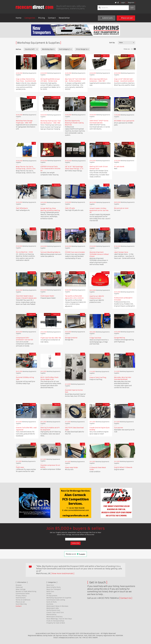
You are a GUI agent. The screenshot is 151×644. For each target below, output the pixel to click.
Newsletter (64, 18)
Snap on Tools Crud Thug (98, 378)
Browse (19, 585)
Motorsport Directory (54, 617)
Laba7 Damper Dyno (121, 252)
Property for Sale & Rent (56, 623)
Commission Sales (23, 594)
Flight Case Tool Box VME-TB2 (51, 338)
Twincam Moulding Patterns (50, 252)
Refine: (18, 49)
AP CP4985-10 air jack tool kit (124, 121)
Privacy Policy (21, 596)
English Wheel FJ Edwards (123, 467)
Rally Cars (50, 591)
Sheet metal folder (72, 468)
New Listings (21, 589)
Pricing (42, 18)
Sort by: (112, 43)
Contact (52, 18)
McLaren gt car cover (121, 208)
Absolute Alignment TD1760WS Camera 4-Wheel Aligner (99, 254)
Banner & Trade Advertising (26, 591)
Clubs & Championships (55, 621)
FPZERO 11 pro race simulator (75, 252)
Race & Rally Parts (54, 587)
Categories (30, 18)
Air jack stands (119, 167)
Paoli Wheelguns (22, 208)
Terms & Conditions (23, 600)
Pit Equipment (52, 596)
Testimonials (21, 598)
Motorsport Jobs (53, 608)
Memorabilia (51, 615)
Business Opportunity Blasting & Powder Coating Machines (74, 123)
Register (131, 3)
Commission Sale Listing (56, 600)
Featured (19, 587)
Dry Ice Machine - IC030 (24, 252)
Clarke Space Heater (47, 296)
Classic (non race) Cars (55, 612)
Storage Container (71, 338)
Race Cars (50, 585)
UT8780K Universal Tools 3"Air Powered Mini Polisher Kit (50, 169)
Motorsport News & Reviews (57, 606)
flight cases (20, 467)
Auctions (50, 604)
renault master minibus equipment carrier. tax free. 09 (99, 210)
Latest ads (107, 18)
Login (123, 3)
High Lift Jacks (70, 208)
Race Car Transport (54, 589)
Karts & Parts (52, 602)
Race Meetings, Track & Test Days (59, 619)
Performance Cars (53, 610)
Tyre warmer (119, 428)
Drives (49, 594)
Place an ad (126, 18)
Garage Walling (119, 338)
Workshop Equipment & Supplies (59, 598)
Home (19, 18)
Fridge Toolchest (95, 338)
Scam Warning (21, 604)
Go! (132, 8)
